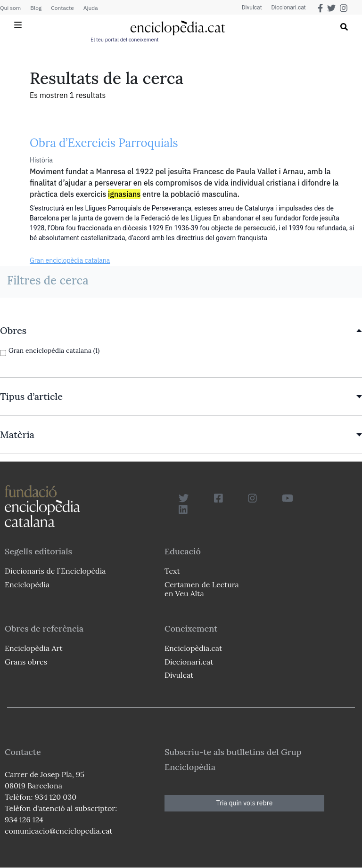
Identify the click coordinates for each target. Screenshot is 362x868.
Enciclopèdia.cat (193, 648)
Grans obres (26, 662)
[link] (181, 331)
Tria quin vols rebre (245, 803)
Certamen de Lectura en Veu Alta (202, 589)
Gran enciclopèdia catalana (70, 260)
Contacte (62, 8)
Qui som (10, 8)
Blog (36, 8)
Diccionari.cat (289, 8)
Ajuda (91, 8)
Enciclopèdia (27, 584)
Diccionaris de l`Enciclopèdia (55, 571)
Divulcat (252, 8)
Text (172, 571)
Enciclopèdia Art (34, 648)
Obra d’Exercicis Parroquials (104, 143)
